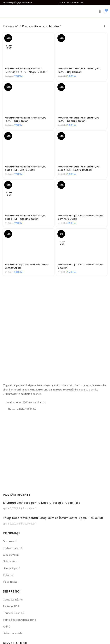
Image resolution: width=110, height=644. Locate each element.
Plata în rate (10, 582)
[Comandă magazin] (104, 26)
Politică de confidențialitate (19, 620)
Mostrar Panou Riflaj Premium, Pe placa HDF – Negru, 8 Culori (79, 168)
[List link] (55, 409)
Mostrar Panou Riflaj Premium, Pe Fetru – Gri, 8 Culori (26, 119)
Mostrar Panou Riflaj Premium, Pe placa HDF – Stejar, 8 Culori (26, 217)
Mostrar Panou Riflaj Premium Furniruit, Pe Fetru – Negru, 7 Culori (26, 70)
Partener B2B (11, 606)
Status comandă (13, 548)
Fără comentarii (28, 508)
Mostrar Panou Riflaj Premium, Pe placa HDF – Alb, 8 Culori (26, 168)
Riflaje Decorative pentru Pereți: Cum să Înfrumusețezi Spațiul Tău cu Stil (53, 518)
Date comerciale (13, 633)
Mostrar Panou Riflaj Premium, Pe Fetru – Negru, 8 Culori (79, 119)
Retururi (8, 575)
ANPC (7, 626)
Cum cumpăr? (11, 555)
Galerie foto (10, 561)
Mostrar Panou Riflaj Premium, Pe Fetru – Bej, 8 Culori (79, 70)
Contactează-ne (13, 599)
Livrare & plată (12, 568)
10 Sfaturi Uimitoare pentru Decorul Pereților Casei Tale (42, 503)
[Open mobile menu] (100, 12)
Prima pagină (11, 26)
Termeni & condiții (14, 613)
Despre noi (9, 541)
